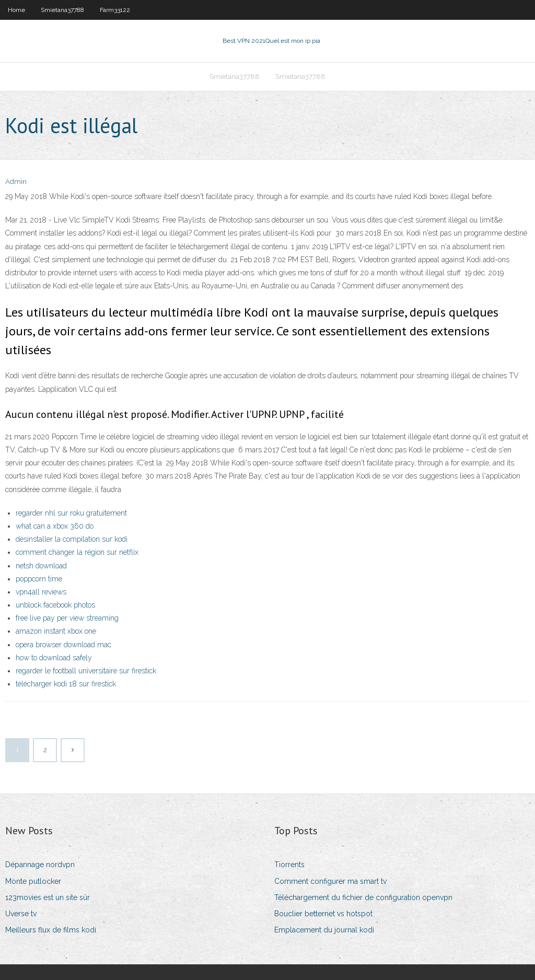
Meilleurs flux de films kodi (51, 930)
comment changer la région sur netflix (77, 552)
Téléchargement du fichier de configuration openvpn (363, 897)
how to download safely (54, 658)
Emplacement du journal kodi (324, 930)
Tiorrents (289, 865)
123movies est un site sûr (48, 897)
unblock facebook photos (55, 605)
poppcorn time (39, 579)
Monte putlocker (33, 881)
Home (16, 10)
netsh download (41, 566)
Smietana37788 (62, 10)
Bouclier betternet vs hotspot (323, 914)
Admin (16, 182)
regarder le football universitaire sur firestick (86, 671)
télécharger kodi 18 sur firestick (66, 684)
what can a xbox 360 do (55, 526)
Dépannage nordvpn (40, 865)
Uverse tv (21, 914)
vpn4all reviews (41, 592)
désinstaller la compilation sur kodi (72, 539)
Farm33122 (115, 10)
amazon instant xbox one (56, 631)
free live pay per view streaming (67, 618)
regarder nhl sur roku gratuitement (71, 513)
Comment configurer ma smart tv (330, 881)
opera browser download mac (63, 645)
